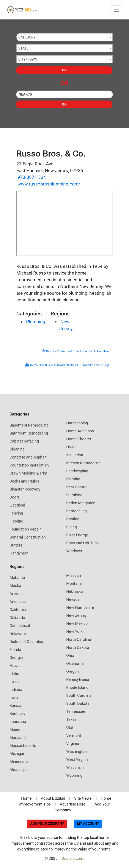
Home (26, 798)
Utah (70, 727)
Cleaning (17, 449)
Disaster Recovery (25, 489)
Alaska (15, 586)
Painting (73, 479)
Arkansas (18, 602)
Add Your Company (47, 824)
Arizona (16, 594)
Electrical (17, 505)
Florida (15, 650)
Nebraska (75, 591)
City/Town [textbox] (28, 59)
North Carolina (79, 639)
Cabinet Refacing (24, 441)
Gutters (16, 545)
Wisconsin (75, 767)
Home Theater (79, 439)
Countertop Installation (29, 465)
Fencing (16, 513)
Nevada (73, 599)
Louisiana (18, 722)
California (18, 610)
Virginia (73, 743)
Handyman (19, 553)
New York (74, 631)
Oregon (72, 671)
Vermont (74, 735)
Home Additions (80, 431)
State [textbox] (23, 48)
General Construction (28, 537)
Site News (83, 798)
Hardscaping (77, 423)
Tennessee (76, 711)
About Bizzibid (53, 798)
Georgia (16, 658)
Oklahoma (75, 663)
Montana (74, 583)
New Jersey (76, 615)
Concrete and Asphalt (28, 457)
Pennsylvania (78, 679)
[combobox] (64, 37)
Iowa (14, 698)
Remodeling (76, 511)
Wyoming (74, 775)
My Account (88, 824)
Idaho (14, 674)
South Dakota (78, 703)
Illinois (15, 682)
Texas (71, 719)
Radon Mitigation (81, 503)
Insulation (75, 455)
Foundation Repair (25, 529)
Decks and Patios (24, 481)
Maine (15, 730)
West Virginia (77, 759)
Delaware (18, 634)
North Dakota (78, 647)
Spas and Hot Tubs (82, 543)
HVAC (71, 447)
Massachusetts (23, 746)
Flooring (16, 521)
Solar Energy (77, 535)
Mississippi (19, 770)
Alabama (17, 578)
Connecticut (20, 626)
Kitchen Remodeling (83, 463)
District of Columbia (26, 642)
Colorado (17, 618)
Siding (72, 527)
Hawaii (15, 666)
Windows (74, 551)
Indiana (16, 690)
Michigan (17, 754)
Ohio (70, 655)
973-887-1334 (32, 177)
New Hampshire (80, 607)
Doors (15, 497)
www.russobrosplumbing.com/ (49, 184)
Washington (76, 751)
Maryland (18, 738)
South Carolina (79, 695)
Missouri (74, 575)
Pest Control (77, 487)
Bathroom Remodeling (29, 433)
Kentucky (17, 714)
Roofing (73, 519)
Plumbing (36, 322)
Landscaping (77, 471)
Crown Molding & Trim (28, 473)
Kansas (16, 706)
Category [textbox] (27, 37)
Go (64, 70)
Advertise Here (73, 804)
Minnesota (19, 762)
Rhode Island (77, 687)
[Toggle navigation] (116, 10)
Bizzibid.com (72, 858)
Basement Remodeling (29, 425)
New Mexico (77, 623)
